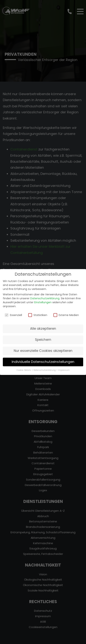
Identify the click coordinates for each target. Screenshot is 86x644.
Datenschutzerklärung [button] (45, 367)
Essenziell (13, 312)
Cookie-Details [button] (24, 367)
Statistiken (38, 312)
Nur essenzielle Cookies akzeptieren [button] (43, 348)
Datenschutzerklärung (45, 295)
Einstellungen (43, 299)
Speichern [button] (43, 337)
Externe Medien (66, 312)
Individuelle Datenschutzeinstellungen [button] (43, 359)
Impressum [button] (64, 367)
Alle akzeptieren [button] (43, 326)
